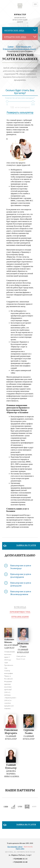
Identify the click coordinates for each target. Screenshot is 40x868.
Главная (11, 47)
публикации (20, 617)
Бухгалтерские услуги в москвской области (19, 49)
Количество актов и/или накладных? (20, 98)
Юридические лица (24, 47)
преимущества (20, 612)
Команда (20, 607)
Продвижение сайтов (15, 847)
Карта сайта (20, 849)
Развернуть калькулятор (20, 113)
